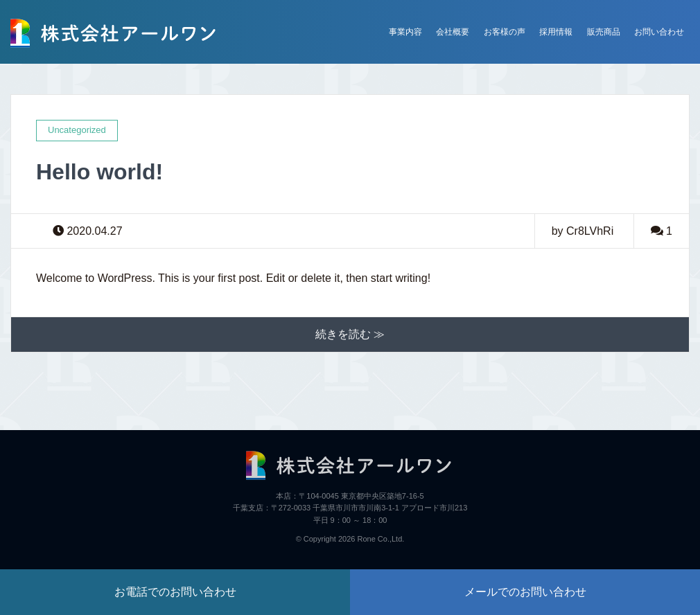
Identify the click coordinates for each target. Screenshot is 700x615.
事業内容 (405, 32)
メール (525, 592)
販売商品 (604, 32)
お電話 (175, 592)
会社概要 (453, 32)
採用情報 (556, 32)
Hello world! (99, 172)
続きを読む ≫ (350, 334)
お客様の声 (505, 32)
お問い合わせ (659, 32)
